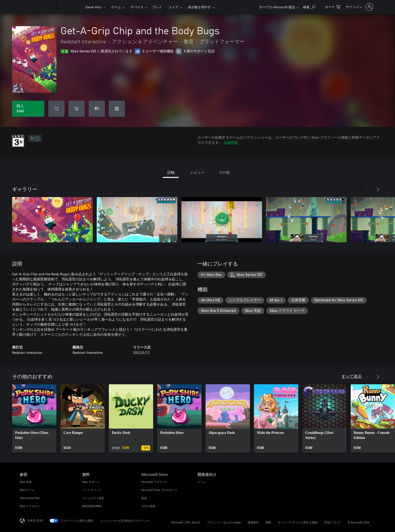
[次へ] (378, 189)
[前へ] (368, 189)
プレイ (157, 7)
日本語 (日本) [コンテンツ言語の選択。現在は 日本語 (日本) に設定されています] (35, 520)
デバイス (137, 7)
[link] (34, 419)
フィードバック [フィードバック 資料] (92, 490)
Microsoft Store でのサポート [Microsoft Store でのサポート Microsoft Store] (159, 490)
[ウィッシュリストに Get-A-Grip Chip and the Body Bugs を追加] (56, 109)
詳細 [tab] (171, 172)
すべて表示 (352, 376)
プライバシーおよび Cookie (224, 522)
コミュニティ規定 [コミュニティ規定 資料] (93, 498)
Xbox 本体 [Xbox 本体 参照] (26, 482)
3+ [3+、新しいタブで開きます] (35, 138)
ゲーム (116, 7)
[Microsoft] (37, 7)
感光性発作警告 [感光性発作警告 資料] (92, 506)
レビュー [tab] (197, 172)
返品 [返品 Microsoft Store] (144, 498)
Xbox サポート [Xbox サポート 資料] (91, 482)
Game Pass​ (93, 7)
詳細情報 (231, 142)
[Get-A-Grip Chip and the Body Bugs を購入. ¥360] (28, 109)
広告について (333, 522)
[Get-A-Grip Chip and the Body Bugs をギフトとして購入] (97, 109)
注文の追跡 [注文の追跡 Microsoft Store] (148, 506)
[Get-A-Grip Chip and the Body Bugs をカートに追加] (77, 109)
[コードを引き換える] (117, 109)
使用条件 (253, 522)
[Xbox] (70, 7)
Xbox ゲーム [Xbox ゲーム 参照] (27, 490)
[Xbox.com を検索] (309, 6)
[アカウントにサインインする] (359, 7)
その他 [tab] (224, 172)
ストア (173, 7)
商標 (268, 522)
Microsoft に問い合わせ (186, 522)
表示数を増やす (199, 7)
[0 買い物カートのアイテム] (333, 6)
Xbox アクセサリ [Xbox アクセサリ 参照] (30, 506)
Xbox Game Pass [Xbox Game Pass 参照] (30, 498)
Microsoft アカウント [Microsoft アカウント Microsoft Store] (154, 482)
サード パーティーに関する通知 (298, 522)
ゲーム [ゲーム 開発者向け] (202, 482)
